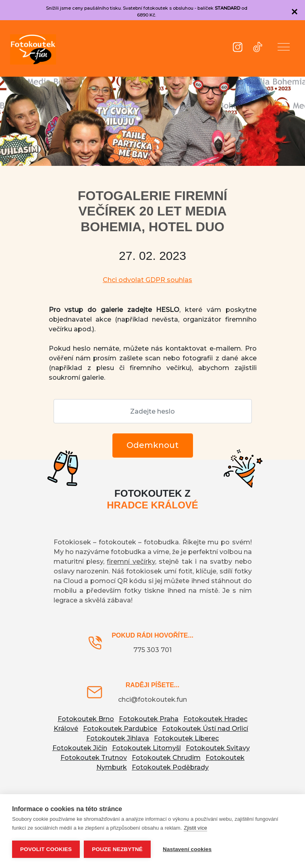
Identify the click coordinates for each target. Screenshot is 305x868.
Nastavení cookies (187, 849)
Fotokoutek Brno (86, 719)
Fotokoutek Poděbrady (170, 767)
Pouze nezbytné (117, 849)
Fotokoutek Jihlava (118, 738)
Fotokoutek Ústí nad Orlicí (205, 729)
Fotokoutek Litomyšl (146, 748)
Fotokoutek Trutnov (94, 758)
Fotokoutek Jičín (80, 748)
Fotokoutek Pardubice (120, 729)
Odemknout (152, 445)
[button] (284, 48)
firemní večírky (131, 562)
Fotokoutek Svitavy (218, 748)
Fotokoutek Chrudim (166, 758)
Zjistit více (195, 828)
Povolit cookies (46, 849)
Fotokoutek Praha (149, 719)
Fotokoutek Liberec (186, 738)
